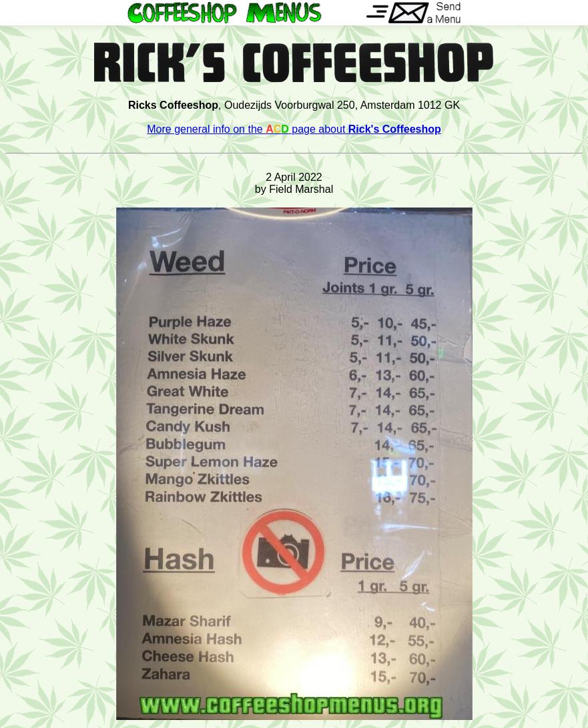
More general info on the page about (294, 129)
